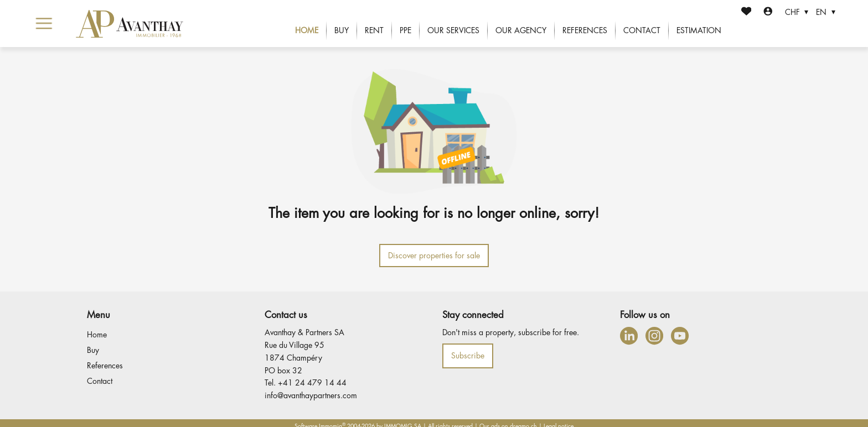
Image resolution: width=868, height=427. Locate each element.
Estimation (699, 30)
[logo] (130, 24)
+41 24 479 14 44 (312, 383)
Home (307, 30)
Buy (342, 30)
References (585, 30)
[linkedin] (629, 336)
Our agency (521, 30)
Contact (642, 30)
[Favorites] (746, 12)
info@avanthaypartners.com (311, 395)
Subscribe (468, 356)
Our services (453, 30)
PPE (405, 30)
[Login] (768, 12)
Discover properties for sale (434, 256)
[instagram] (654, 336)
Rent (374, 30)
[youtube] (680, 336)
